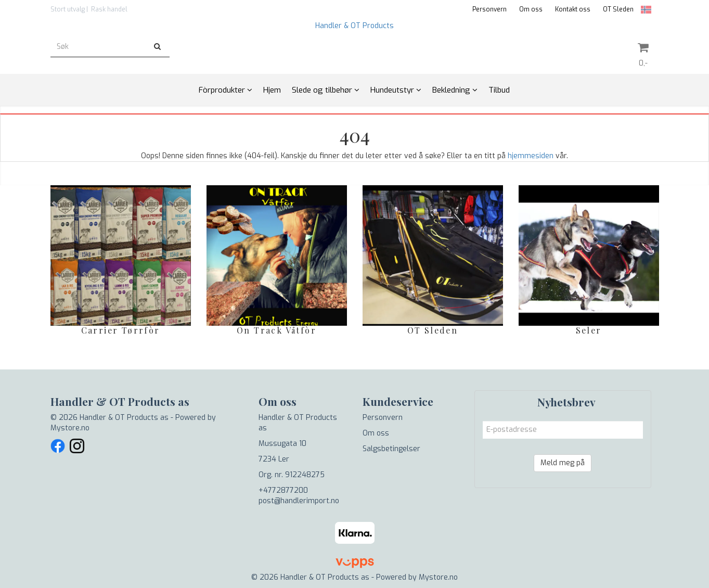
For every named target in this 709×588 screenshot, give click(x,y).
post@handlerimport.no (299, 501)
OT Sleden (618, 9)
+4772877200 (283, 490)
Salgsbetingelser (391, 449)
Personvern (489, 9)
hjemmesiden (531, 156)
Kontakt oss (573, 9)
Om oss (531, 9)
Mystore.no (70, 428)
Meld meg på (563, 463)
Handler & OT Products (354, 26)
